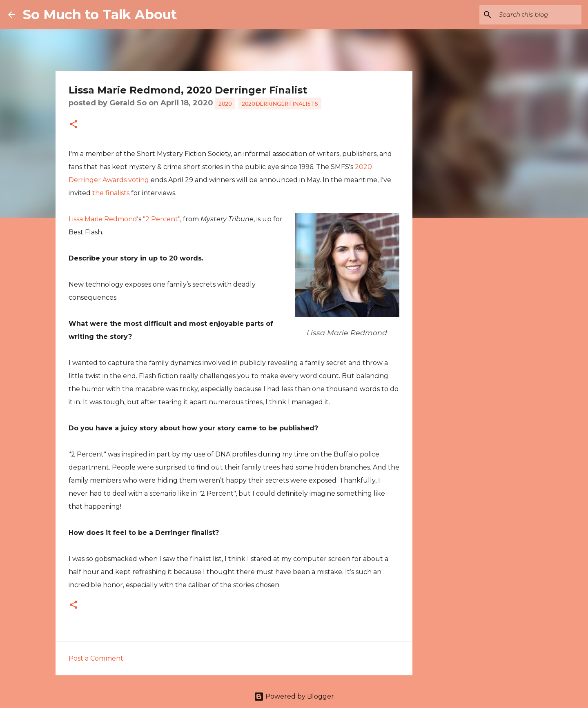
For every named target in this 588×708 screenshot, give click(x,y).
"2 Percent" (161, 219)
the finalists (111, 193)
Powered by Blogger (294, 696)
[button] (73, 125)
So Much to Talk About (100, 14)
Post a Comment (96, 658)
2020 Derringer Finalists (280, 104)
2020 (225, 104)
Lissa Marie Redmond (103, 219)
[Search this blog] (539, 15)
